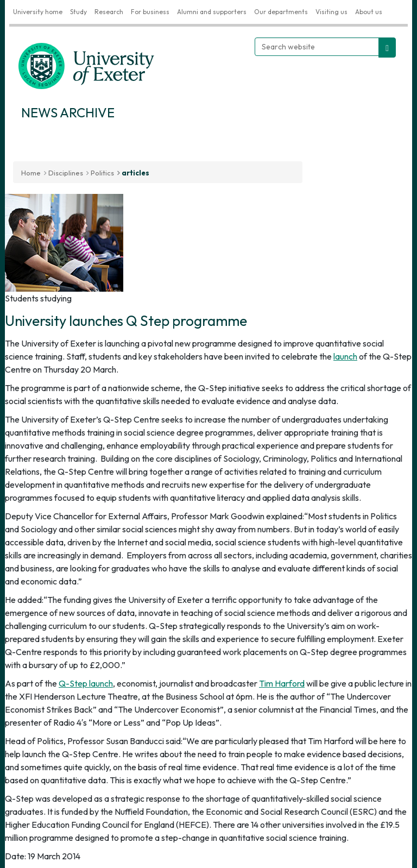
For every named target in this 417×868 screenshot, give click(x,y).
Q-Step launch (86, 683)
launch (345, 356)
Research (109, 12)
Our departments (281, 12)
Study (78, 12)
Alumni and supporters (212, 12)
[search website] (387, 48)
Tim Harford (282, 683)
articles (135, 173)
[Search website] (317, 47)
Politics (102, 173)
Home (31, 173)
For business (150, 12)
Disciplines (66, 173)
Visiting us (331, 12)
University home (38, 12)
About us (369, 12)
